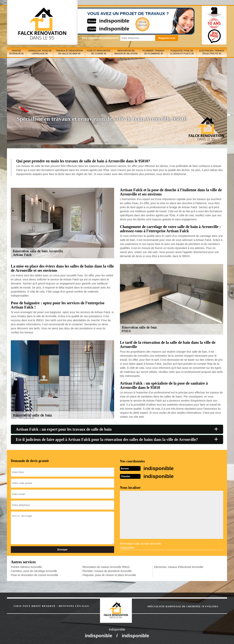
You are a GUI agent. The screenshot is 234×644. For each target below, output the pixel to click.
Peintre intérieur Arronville (26, 567)
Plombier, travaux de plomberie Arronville (107, 571)
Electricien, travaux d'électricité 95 (212, 52)
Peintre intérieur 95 (17, 52)
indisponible (106, 21)
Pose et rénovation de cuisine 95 (99, 52)
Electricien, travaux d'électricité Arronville (179, 567)
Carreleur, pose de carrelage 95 (40, 52)
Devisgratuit (135, 24)
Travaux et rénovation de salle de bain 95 (69, 52)
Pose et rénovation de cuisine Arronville (34, 575)
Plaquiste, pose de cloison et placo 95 (182, 52)
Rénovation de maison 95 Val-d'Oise (126, 52)
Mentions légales (74, 606)
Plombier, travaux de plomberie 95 (154, 52)
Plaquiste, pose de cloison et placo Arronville (109, 575)
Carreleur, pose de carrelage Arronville (34, 571)
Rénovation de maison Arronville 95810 (106, 567)
